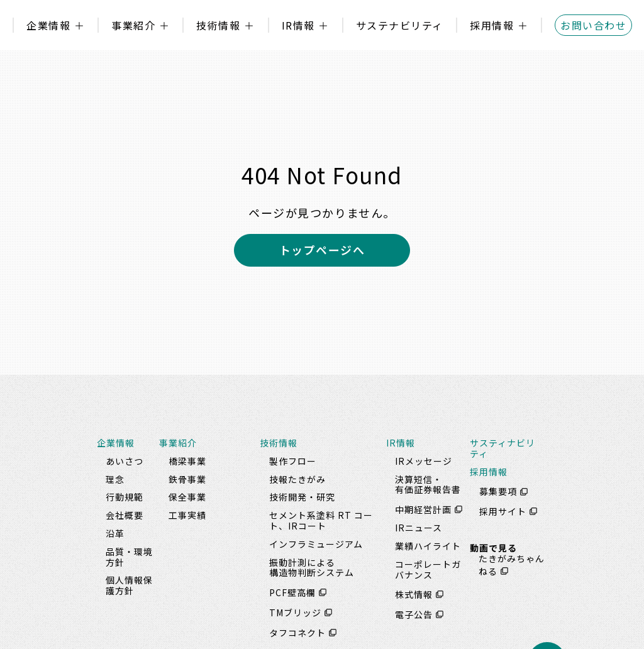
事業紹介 (133, 25)
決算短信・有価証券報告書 (428, 485)
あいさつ (125, 461)
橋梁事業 (187, 461)
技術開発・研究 (302, 497)
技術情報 (218, 25)
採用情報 (492, 25)
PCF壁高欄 (292, 592)
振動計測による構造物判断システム (312, 568)
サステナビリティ (400, 25)
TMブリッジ (295, 613)
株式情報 (414, 594)
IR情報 (298, 25)
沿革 (115, 533)
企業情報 (48, 25)
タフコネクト (297, 633)
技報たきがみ (297, 479)
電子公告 (414, 614)
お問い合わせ (593, 25)
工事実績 (187, 515)
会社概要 (125, 515)
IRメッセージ (424, 461)
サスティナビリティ (502, 448)
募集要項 (498, 492)
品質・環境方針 (129, 557)
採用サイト (503, 511)
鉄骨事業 (187, 479)
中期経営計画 (423, 509)
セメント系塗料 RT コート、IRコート (321, 520)
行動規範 (125, 497)
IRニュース (419, 528)
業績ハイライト (428, 546)
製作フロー (293, 461)
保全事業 (187, 497)
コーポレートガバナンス (428, 569)
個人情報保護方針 (129, 585)
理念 (115, 479)
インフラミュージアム (316, 544)
